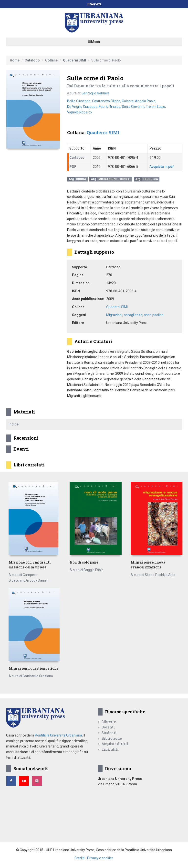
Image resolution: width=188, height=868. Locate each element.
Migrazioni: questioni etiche (33, 668)
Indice (14, 424)
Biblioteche (112, 738)
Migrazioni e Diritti (115, 179)
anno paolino (154, 315)
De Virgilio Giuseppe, (83, 107)
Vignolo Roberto (79, 112)
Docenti (108, 727)
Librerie (109, 722)
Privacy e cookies (100, 858)
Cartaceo (77, 158)
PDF (73, 167)
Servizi (94, 4)
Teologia (150, 179)
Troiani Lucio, (156, 107)
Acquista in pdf (162, 167)
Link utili (110, 749)
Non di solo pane (84, 562)
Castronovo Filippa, (107, 101)
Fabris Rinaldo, (110, 107)
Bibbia (81, 179)
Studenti (109, 733)
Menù (94, 42)
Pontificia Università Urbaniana (58, 735)
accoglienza (133, 315)
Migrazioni (114, 315)
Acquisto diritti (115, 744)
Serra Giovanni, (134, 107)
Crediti (79, 858)
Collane (51, 60)
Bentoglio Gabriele (96, 93)
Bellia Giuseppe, (80, 101)
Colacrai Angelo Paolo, (139, 101)
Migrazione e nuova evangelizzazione (148, 565)
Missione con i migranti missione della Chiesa (30, 565)
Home (15, 60)
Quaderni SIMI (74, 60)
